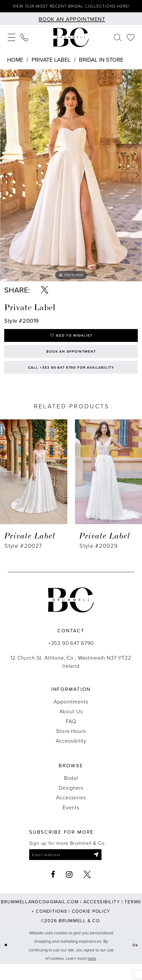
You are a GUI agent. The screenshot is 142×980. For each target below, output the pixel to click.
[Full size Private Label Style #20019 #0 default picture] (71, 182)
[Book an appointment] (71, 25)
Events (71, 821)
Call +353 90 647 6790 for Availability (71, 380)
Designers (71, 802)
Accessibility (71, 755)
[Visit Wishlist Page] (131, 44)
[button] (11, 44)
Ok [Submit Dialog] (134, 961)
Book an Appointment (71, 362)
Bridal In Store (101, 66)
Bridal (71, 792)
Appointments (71, 716)
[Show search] (118, 44)
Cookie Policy (91, 927)
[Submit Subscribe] (108, 870)
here (92, 974)
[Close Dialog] (6, 961)
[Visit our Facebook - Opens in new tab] (53, 891)
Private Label (51, 66)
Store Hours (71, 745)
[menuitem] (11, 44)
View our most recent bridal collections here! (71, 9)
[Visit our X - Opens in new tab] (87, 891)
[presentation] (34, 486)
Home (15, 66)
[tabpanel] (71, 182)
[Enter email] (72, 870)
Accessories (71, 812)
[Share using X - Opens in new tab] (45, 296)
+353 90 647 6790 (71, 657)
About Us (71, 726)
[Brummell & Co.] (71, 44)
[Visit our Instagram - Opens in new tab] (69, 891)
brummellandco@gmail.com (40, 918)
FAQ (71, 735)
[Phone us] (24, 44)
